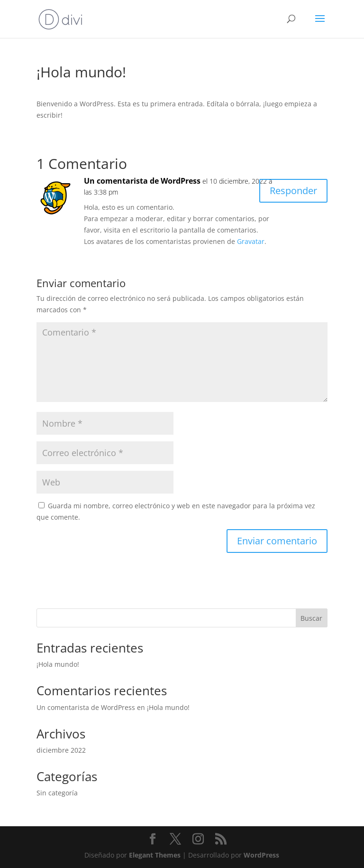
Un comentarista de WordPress (142, 181)
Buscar (311, 618)
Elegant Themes (155, 855)
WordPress (261, 855)
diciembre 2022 (61, 750)
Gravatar (251, 241)
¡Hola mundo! (58, 664)
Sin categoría (57, 793)
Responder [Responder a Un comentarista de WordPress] (293, 191)
